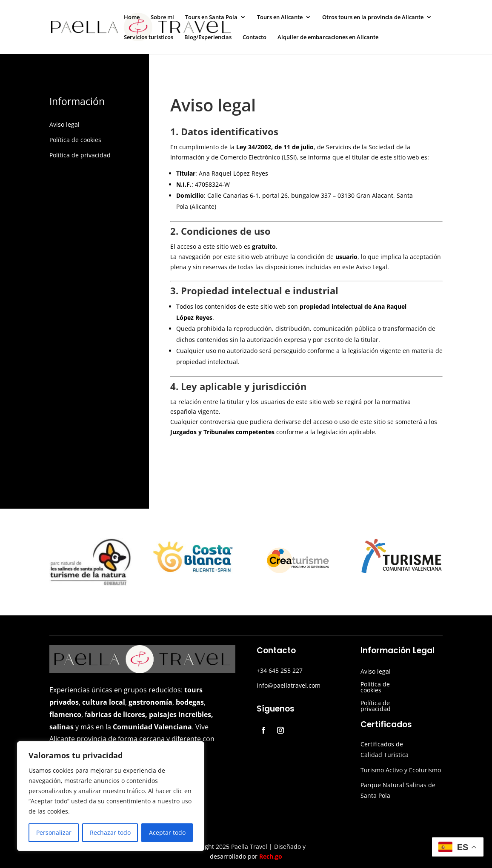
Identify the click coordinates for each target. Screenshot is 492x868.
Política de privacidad (80, 155)
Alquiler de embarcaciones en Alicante (328, 37)
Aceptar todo (167, 832)
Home (132, 17)
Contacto (255, 37)
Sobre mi (162, 17)
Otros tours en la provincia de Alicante (373, 17)
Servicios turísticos (149, 37)
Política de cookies (75, 140)
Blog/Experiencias (208, 37)
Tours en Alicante (280, 17)
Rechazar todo (110, 832)
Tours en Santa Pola (211, 17)
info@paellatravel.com (289, 685)
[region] (111, 796)
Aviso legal (64, 124)
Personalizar (54, 832)
